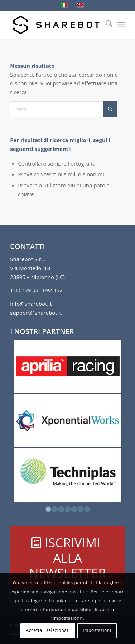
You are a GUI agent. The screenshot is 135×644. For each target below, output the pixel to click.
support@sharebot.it (36, 313)
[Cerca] (105, 25)
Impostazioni (97, 630)
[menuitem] (105, 25)
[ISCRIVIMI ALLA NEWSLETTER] (67, 558)
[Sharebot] (56, 25)
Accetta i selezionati (48, 630)
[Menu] (121, 25)
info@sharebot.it (31, 304)
